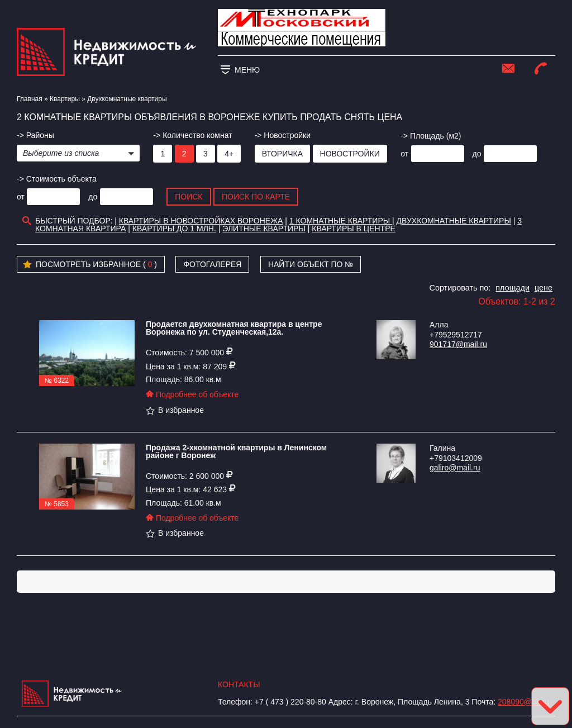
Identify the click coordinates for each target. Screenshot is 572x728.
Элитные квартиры (264, 229)
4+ (229, 154)
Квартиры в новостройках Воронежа (201, 221)
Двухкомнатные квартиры (454, 221)
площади (513, 288)
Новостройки (350, 154)
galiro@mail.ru (455, 468)
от (404, 154)
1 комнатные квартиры (341, 221)
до (477, 154)
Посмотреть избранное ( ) (90, 265)
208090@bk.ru (523, 702)
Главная (30, 99)
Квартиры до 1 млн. (174, 229)
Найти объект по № (311, 264)
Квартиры (65, 99)
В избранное (175, 410)
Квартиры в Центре (354, 229)
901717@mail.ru (458, 344)
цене (544, 288)
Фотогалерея (212, 264)
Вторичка (282, 154)
